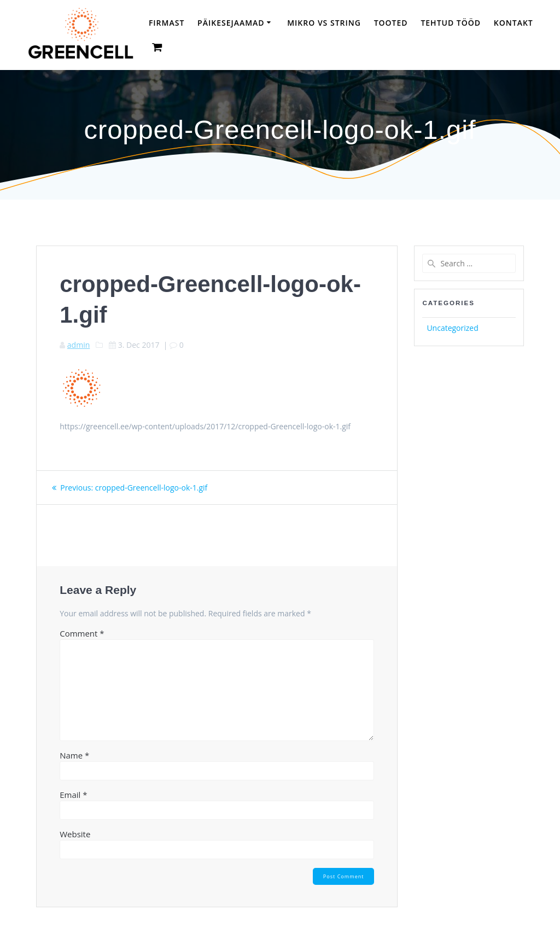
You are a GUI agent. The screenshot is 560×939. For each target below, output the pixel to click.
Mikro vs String (324, 23)
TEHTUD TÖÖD (451, 23)
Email (73, 795)
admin (78, 345)
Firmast (167, 23)
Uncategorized (452, 328)
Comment (82, 633)
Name (74, 755)
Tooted (391, 23)
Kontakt (514, 23)
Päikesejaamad (231, 23)
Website (75, 834)
